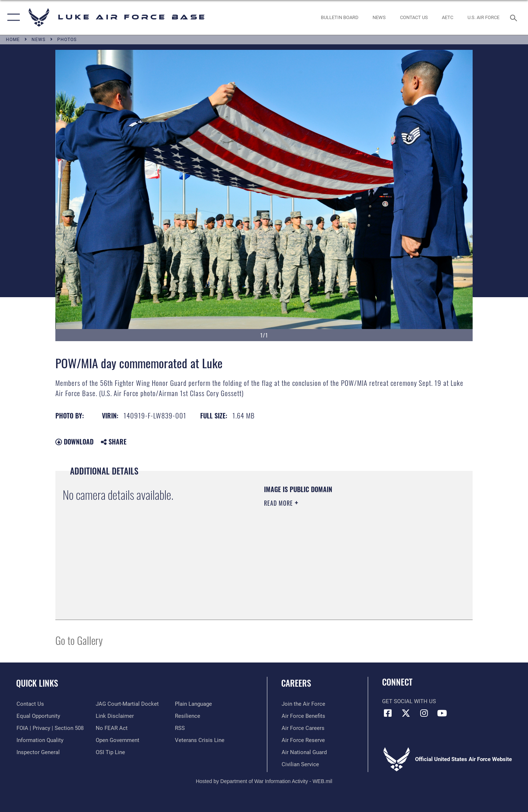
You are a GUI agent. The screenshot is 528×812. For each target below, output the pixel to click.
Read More (279, 503)
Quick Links (37, 683)
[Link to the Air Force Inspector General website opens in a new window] (38, 752)
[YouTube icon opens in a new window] (442, 713)
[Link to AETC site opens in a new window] (448, 17)
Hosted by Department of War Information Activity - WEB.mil (264, 781)
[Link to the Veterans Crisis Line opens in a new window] (200, 740)
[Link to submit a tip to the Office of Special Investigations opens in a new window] (110, 752)
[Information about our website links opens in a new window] (115, 716)
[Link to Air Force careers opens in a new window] (303, 728)
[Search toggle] (515, 17)
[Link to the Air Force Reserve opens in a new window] (303, 740)
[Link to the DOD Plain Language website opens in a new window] (193, 704)
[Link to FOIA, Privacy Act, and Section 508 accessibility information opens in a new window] (50, 728)
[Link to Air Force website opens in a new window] (484, 17)
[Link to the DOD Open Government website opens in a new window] (118, 740)
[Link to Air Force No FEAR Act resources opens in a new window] (112, 728)
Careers (296, 683)
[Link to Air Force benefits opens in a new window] (303, 716)
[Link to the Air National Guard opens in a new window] (304, 752)
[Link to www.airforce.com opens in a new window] (303, 704)
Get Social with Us (409, 701)
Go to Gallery (79, 640)
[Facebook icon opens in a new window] (388, 713)
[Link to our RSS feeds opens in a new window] (180, 728)
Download (74, 442)
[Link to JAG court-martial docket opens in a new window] (127, 704)
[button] (12, 17)
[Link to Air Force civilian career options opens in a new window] (300, 764)
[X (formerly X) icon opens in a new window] (406, 713)
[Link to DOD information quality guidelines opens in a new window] (40, 740)
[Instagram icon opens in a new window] (424, 713)
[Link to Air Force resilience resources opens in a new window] (188, 716)
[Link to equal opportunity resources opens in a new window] (38, 716)
